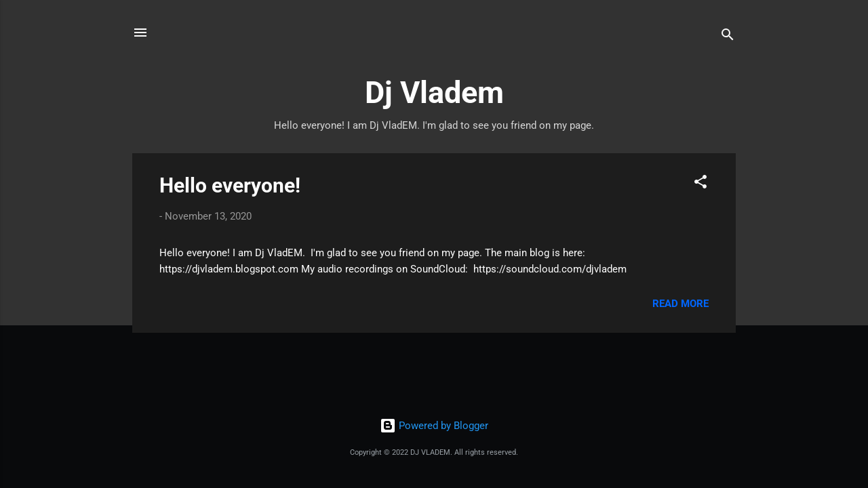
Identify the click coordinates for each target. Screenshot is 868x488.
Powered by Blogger (434, 426)
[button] (701, 184)
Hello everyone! (230, 185)
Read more (680, 304)
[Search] (728, 37)
